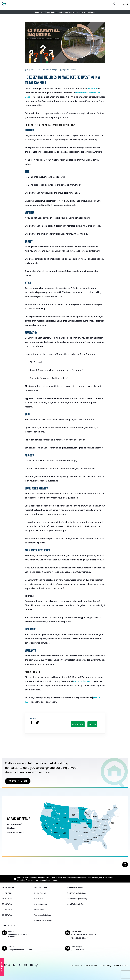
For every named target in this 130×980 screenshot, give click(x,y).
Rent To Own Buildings (76, 893)
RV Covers (39, 899)
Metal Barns (39, 909)
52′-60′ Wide (7, 915)
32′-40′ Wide (7, 904)
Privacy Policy (105, 966)
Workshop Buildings (43, 915)
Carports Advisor (82, 681)
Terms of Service (121, 966)
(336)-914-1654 (18, 781)
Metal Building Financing (77, 899)
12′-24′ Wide (7, 893)
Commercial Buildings (43, 920)
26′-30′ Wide (7, 899)
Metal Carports (41, 893)
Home (37, 12)
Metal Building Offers (76, 904)
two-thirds (93, 88)
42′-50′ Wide (7, 909)
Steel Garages (41, 904)
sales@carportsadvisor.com (20, 950)
